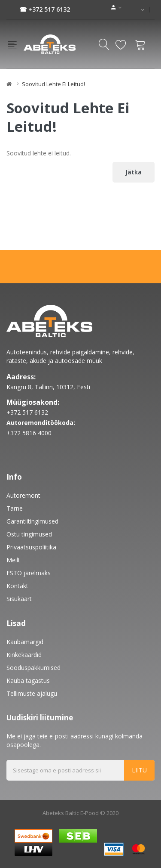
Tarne (15, 508)
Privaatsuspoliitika (31, 547)
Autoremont (23, 495)
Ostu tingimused (29, 534)
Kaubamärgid (25, 642)
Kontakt (17, 586)
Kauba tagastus (28, 680)
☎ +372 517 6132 (45, 9)
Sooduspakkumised (33, 668)
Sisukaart (19, 599)
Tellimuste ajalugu (32, 693)
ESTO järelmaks (29, 573)
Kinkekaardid (24, 655)
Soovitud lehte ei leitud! (53, 84)
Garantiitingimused (32, 521)
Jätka (134, 172)
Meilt (13, 560)
